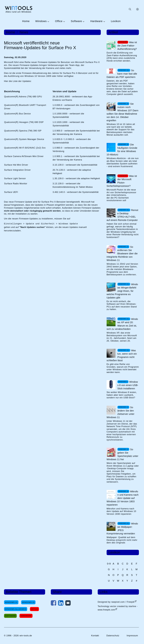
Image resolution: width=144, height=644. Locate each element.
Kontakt (95, 636)
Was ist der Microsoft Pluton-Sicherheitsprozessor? (122, 181)
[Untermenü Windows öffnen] (48, 21)
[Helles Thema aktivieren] (137, 9)
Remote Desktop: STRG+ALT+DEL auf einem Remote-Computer (122, 215)
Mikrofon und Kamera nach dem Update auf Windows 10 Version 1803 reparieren (123, 498)
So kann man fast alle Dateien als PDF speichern (122, 74)
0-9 (109, 564)
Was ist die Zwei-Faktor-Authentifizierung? (127, 46)
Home (26, 21)
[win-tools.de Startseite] (18, 9)
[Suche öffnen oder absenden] (130, 9)
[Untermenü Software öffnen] (83, 21)
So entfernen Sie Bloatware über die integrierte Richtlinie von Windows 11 (122, 253)
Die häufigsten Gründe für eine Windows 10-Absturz (122, 150)
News (24, 32)
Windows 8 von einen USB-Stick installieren (128, 385)
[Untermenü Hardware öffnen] (104, 21)
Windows (41, 21)
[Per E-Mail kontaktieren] (68, 603)
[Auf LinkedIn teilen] (61, 603)
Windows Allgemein (16, 609)
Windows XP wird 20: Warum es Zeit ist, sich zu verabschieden (122, 324)
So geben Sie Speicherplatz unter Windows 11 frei (122, 454)
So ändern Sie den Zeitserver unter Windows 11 (120, 412)
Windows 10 (28, 602)
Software (76, 21)
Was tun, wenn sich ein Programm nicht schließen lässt (122, 355)
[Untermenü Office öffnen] (64, 21)
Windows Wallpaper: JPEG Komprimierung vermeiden (122, 529)
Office (59, 21)
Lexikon (116, 21)
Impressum (132, 636)
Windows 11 (11, 602)
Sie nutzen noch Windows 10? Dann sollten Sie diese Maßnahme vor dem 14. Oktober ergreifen (123, 112)
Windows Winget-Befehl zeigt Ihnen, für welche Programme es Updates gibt (122, 291)
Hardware (96, 21)
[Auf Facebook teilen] (53, 603)
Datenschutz (113, 636)
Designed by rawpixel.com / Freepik (116, 602)
